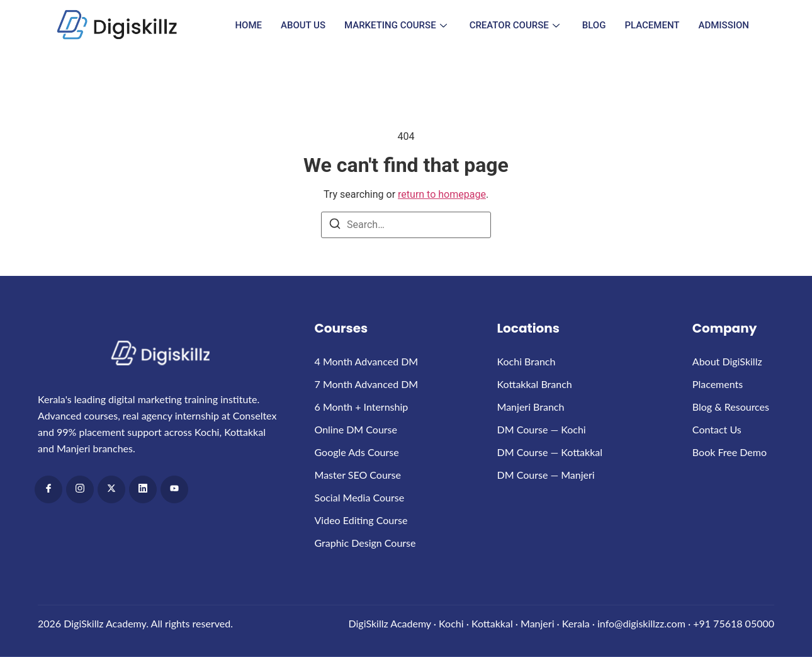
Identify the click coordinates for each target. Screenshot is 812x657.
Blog (594, 25)
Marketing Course (396, 25)
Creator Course (515, 25)
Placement (652, 25)
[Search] (335, 226)
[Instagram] (80, 489)
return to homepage (442, 194)
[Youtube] (174, 489)
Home (248, 25)
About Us (303, 25)
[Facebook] (48, 489)
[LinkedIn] (143, 489)
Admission (724, 25)
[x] (111, 489)
